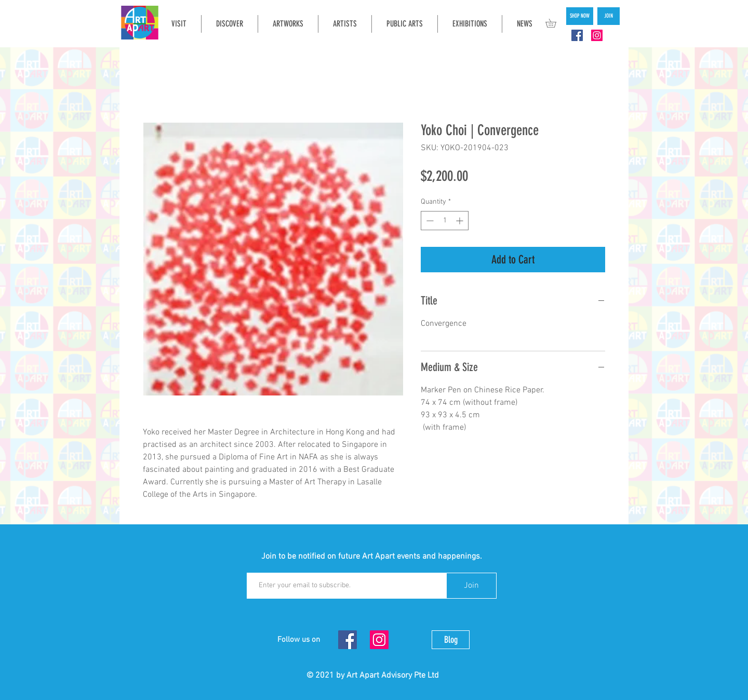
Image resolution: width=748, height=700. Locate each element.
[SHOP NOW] (580, 16)
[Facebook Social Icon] (577, 35)
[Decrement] (429, 221)
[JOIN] (609, 16)
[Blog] (451, 640)
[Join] (471, 586)
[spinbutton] (445, 221)
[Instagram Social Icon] (597, 35)
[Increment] (460, 221)
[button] (555, 23)
